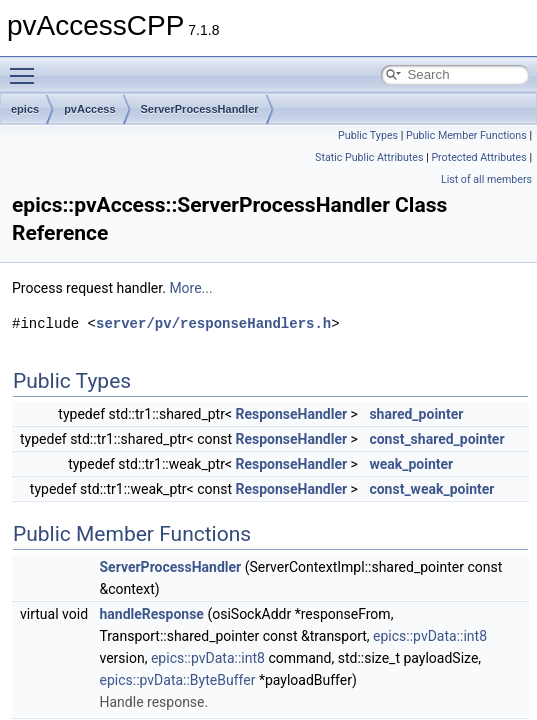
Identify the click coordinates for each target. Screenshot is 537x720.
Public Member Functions (466, 135)
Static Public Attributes (369, 157)
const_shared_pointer (436, 439)
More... (190, 288)
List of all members (486, 179)
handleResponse (152, 614)
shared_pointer (416, 414)
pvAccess (89, 109)
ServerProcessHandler (200, 109)
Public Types (368, 135)
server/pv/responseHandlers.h (213, 323)
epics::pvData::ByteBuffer (178, 680)
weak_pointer (411, 464)
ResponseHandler (292, 414)
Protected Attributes (478, 157)
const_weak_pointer (431, 489)
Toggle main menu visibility (27, 67)
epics (25, 109)
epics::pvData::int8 (430, 636)
